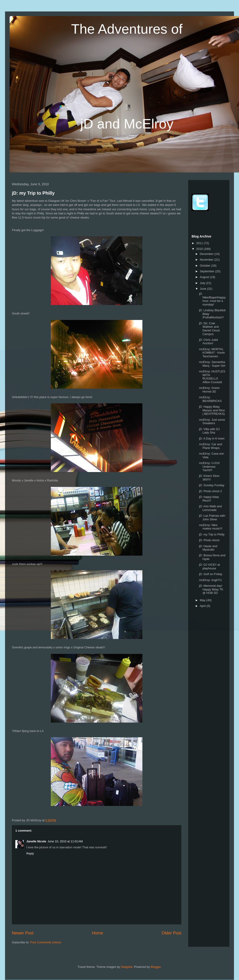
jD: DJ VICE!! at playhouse (209, 566)
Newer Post (23, 933)
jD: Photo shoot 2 (210, 491)
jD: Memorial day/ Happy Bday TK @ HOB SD (211, 589)
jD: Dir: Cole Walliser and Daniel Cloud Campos (209, 329)
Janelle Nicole (36, 841)
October (206, 266)
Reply (30, 853)
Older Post (171, 933)
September (208, 271)
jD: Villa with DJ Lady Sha (209, 431)
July (203, 283)
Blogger (156, 967)
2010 (200, 249)
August (205, 277)
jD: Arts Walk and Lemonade (210, 508)
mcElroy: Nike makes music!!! (211, 527)
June (204, 289)
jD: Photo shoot (209, 540)
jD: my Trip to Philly (33, 193)
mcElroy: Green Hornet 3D (209, 390)
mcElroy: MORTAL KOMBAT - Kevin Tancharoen (212, 353)
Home (98, 933)
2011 (200, 243)
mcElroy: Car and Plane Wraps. (210, 446)
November (207, 260)
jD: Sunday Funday (212, 485)
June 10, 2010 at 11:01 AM (65, 841)
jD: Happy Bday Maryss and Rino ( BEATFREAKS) (212, 410)
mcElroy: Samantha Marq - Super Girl (212, 364)
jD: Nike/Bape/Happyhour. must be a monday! (212, 299)
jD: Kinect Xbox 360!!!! (209, 478)
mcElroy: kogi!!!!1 (210, 580)
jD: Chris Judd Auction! (208, 342)
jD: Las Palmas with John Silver (212, 517)
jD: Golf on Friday (210, 574)
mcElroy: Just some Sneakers (212, 422)
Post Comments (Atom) (46, 942)
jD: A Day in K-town (212, 438)
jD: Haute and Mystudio (208, 548)
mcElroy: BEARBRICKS (210, 399)
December (207, 254)
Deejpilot (127, 967)
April (203, 606)
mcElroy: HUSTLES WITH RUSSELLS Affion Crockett (212, 377)
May (203, 600)
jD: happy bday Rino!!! (209, 499)
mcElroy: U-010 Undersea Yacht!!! (209, 467)
